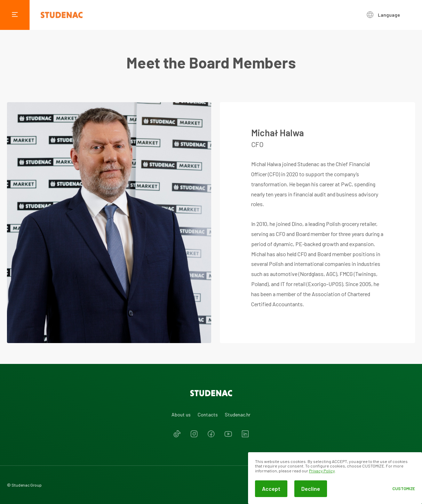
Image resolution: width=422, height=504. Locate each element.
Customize (404, 489)
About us (181, 414)
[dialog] (335, 478)
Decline (311, 489)
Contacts (208, 414)
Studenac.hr (238, 414)
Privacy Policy (322, 471)
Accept (271, 489)
